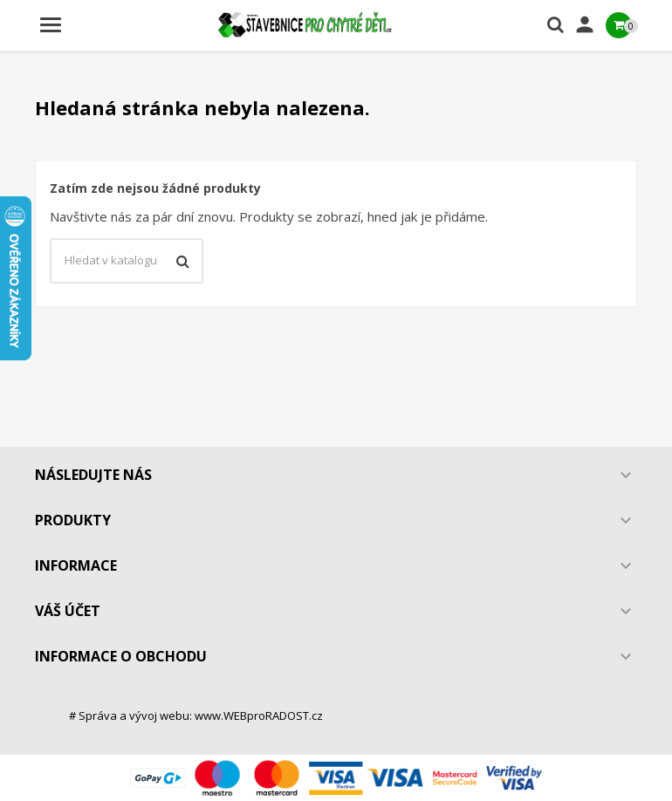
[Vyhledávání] (127, 261)
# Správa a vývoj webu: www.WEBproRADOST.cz (196, 715)
